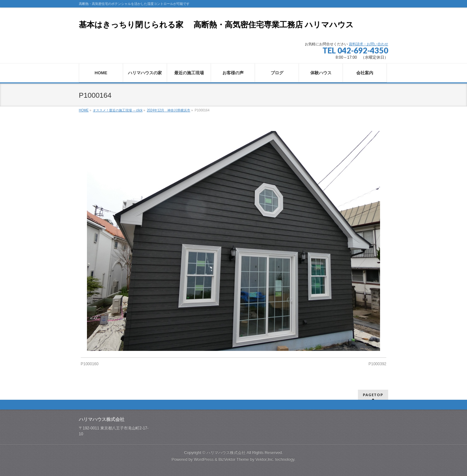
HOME (84, 110)
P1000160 (90, 364)
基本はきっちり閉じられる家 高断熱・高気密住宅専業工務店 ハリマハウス (216, 25)
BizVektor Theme (234, 459)
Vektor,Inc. (265, 459)
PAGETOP (373, 395)
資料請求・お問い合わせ (368, 44)
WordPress (204, 459)
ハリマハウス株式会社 (226, 453)
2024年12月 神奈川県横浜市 (169, 110)
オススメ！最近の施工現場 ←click (118, 110)
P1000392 (378, 364)
